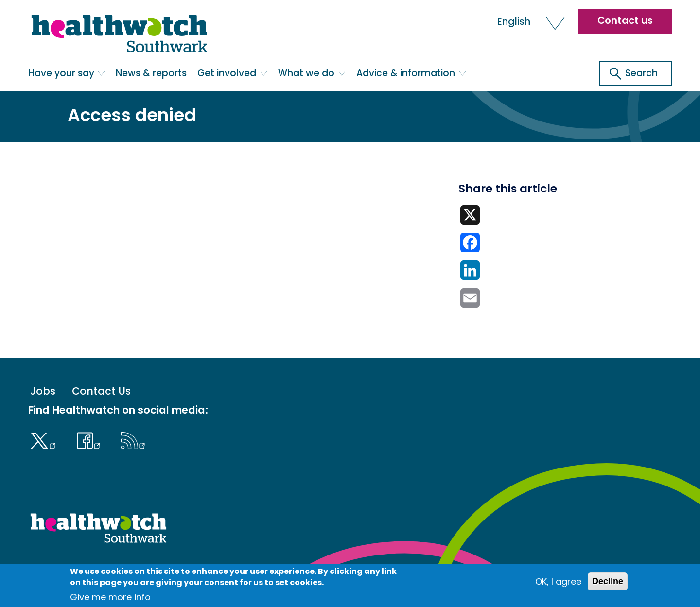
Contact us (625, 20)
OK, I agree (558, 581)
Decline (608, 581)
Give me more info (110, 597)
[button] (529, 21)
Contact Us (101, 391)
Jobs (43, 391)
